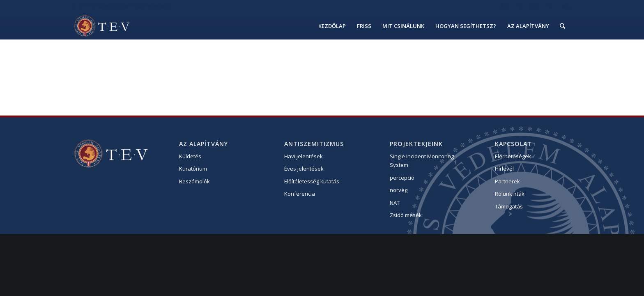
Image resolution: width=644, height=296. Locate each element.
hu (550, 6)
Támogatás (509, 206)
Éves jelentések (304, 169)
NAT (395, 203)
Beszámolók (194, 181)
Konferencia (300, 194)
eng (566, 6)
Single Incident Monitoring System (422, 161)
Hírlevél (504, 169)
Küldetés (190, 156)
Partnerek (507, 181)
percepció (402, 178)
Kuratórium (193, 169)
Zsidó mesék (406, 215)
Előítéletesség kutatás (312, 181)
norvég (399, 190)
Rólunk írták (510, 194)
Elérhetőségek (513, 156)
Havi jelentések (304, 156)
